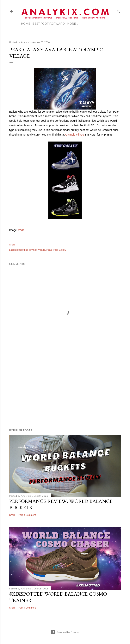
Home (26, 24)
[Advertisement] (65, 392)
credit (21, 230)
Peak (49, 250)
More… (72, 24)
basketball (23, 250)
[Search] (119, 11)
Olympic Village (75, 135)
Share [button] (12, 245)
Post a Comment (27, 515)
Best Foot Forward (49, 24)
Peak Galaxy (60, 250)
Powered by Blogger (65, 632)
